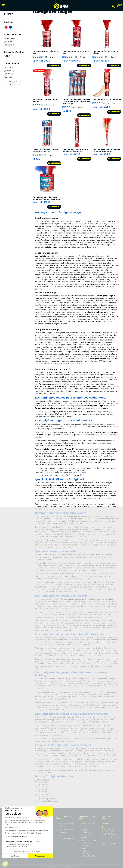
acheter (48, 324)
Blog (60, 836)
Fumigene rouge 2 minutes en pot (76, 52)
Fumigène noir (41, 792)
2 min (9, 77)
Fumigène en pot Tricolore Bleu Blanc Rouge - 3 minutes (46, 198)
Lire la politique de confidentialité (16, 837)
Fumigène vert (41, 787)
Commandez (54, 65)
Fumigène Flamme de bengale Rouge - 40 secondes (106, 150)
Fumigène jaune (42, 794)
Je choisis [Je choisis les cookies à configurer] (15, 856)
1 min (9, 74)
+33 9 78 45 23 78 (112, 838)
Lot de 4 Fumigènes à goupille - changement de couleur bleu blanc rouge (77, 101)
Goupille (11, 38)
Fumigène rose (41, 785)
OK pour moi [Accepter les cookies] (40, 856)
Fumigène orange (43, 789)
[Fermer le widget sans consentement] (14, 808)
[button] (5, 864)
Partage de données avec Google (18, 844)
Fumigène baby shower (45, 799)
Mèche (10, 45)
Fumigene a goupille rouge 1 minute (46, 100)
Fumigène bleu (41, 782)
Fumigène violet (42, 796)
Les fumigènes (42, 256)
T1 (8, 56)
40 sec (10, 67)
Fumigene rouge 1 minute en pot (46, 52)
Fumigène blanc (42, 780)
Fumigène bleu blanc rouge (47, 801)
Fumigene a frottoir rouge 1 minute (105, 52)
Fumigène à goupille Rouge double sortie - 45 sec (75, 150)
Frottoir (10, 42)
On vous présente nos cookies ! (17, 846)
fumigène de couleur (46, 272)
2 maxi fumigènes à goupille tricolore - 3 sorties (45, 150)
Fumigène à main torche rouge (107, 99)
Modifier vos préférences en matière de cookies (89, 854)
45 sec (10, 71)
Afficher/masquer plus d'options (16, 83)
